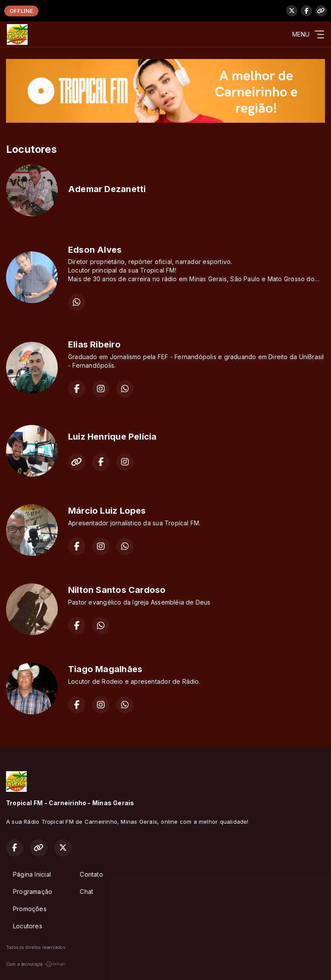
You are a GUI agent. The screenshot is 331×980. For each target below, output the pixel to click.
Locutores (28, 926)
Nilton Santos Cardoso (117, 590)
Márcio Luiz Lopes (107, 511)
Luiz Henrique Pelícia (112, 437)
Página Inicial (32, 874)
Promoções (30, 909)
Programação (33, 892)
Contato (91, 874)
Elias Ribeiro (94, 344)
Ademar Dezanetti (107, 189)
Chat (86, 892)
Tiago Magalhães (105, 669)
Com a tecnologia (36, 964)
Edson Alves (95, 250)
